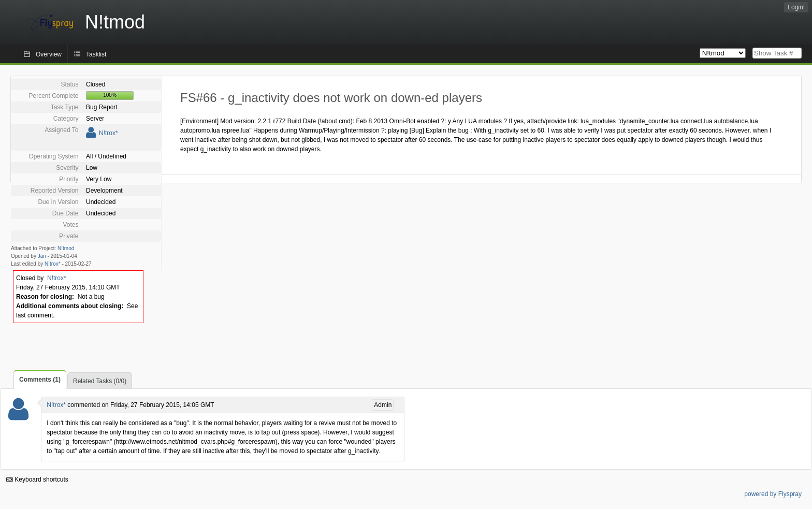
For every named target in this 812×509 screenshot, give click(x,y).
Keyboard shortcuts (37, 479)
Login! (796, 7)
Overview (49, 54)
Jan (42, 256)
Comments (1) (40, 380)
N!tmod (66, 248)
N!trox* (108, 133)
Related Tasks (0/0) (100, 381)
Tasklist (96, 54)
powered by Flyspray (773, 494)
